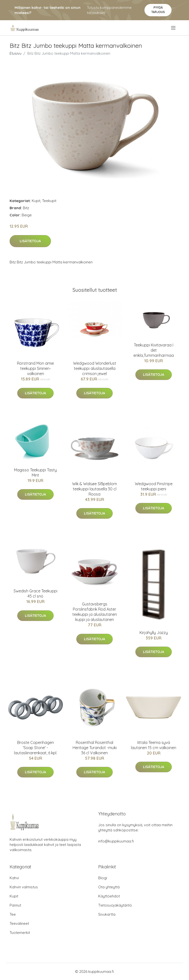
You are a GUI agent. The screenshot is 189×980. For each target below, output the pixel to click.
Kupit (36, 201)
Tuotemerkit (20, 933)
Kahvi (14, 878)
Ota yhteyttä (109, 887)
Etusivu (16, 53)
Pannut (15, 905)
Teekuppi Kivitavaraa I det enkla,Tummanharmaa (154, 350)
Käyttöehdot (109, 896)
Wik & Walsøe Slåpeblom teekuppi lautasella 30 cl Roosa (94, 489)
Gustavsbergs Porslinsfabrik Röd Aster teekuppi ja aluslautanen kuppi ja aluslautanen (95, 612)
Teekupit (49, 201)
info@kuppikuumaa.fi (116, 841)
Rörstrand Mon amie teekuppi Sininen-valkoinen (35, 368)
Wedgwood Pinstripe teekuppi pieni (154, 486)
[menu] (174, 28)
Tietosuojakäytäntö (115, 905)
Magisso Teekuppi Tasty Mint (35, 473)
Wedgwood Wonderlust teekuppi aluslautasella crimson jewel (95, 368)
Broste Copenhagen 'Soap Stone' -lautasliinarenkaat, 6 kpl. (36, 748)
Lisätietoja (30, 241)
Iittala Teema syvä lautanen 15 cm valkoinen (154, 745)
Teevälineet (19, 923)
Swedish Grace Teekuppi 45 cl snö (35, 593)
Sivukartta (107, 914)
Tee (13, 914)
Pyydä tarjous (158, 10)
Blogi (103, 878)
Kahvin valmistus (24, 887)
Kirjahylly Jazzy (154, 633)
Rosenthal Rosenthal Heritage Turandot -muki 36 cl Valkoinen (95, 748)
